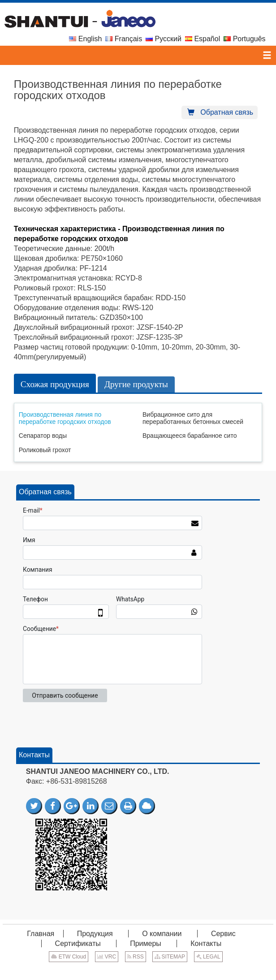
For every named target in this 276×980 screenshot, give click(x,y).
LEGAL (208, 957)
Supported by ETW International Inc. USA (138, 970)
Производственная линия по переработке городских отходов (65, 418)
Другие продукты (136, 384)
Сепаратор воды (43, 436)
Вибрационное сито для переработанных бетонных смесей (193, 418)
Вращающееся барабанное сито (190, 436)
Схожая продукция (55, 384)
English (85, 39)
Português (244, 39)
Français (124, 39)
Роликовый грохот (45, 450)
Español (203, 39)
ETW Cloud (69, 957)
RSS (136, 957)
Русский (164, 39)
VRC (107, 957)
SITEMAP (170, 957)
